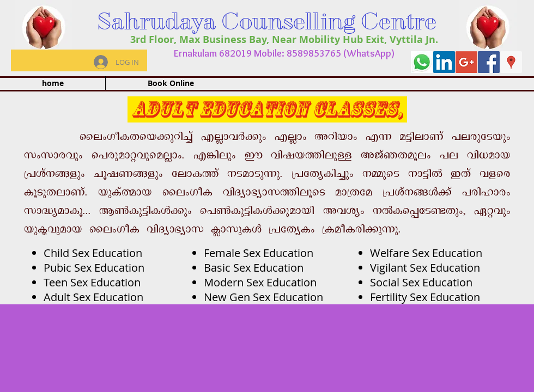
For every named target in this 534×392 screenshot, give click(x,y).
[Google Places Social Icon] (511, 62)
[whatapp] (422, 62)
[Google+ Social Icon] (466, 62)
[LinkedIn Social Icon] (444, 62)
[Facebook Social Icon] (489, 62)
